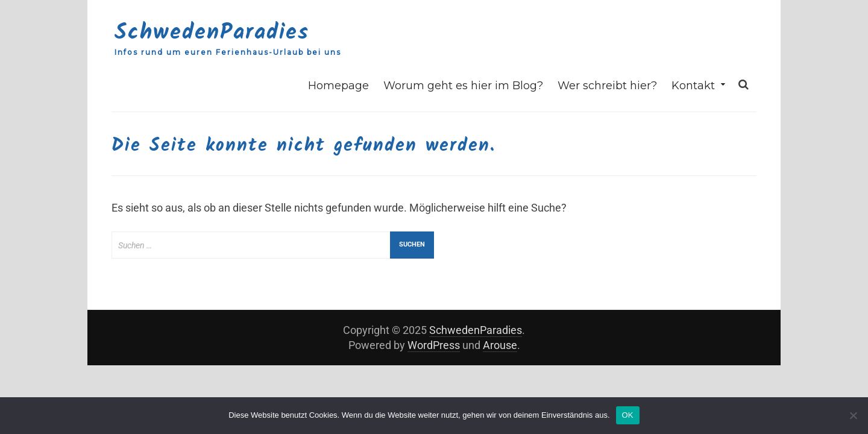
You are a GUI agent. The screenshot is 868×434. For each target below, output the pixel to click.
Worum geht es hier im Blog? (463, 86)
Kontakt (693, 86)
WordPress (434, 345)
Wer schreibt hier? (607, 86)
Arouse (500, 345)
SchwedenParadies (212, 33)
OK (628, 415)
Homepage (338, 86)
